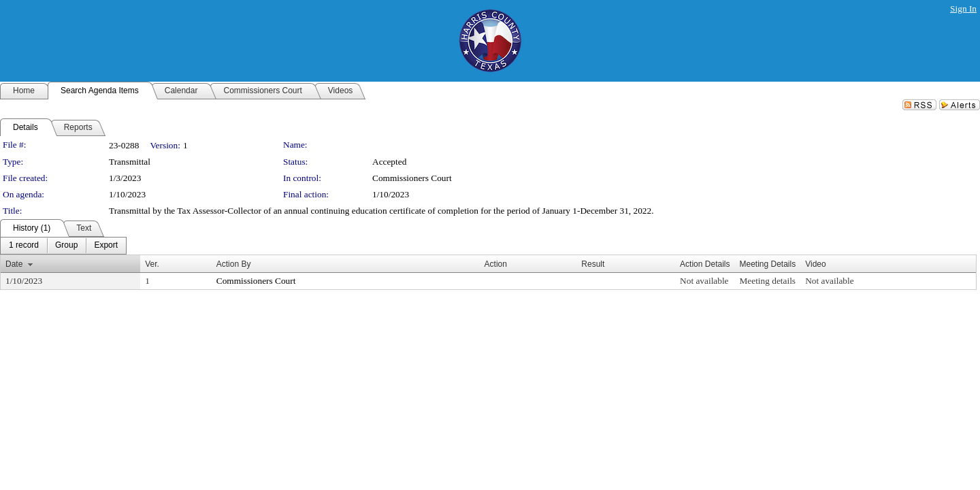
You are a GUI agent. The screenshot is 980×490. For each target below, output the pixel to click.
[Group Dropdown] (66, 246)
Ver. (152, 264)
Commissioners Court (412, 178)
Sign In (963, 9)
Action (496, 264)
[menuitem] (24, 246)
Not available (704, 281)
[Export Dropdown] (106, 246)
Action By (234, 264)
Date (14, 264)
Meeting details (767, 281)
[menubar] (63, 246)
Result (593, 264)
